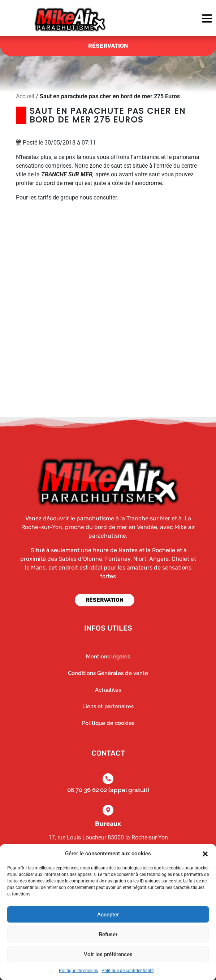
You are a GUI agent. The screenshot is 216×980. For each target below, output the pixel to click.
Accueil (25, 96)
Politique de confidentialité (128, 971)
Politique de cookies (78, 971)
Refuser (108, 934)
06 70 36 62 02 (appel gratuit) (108, 790)
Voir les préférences (108, 954)
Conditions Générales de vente (108, 673)
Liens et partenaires (108, 706)
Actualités (108, 690)
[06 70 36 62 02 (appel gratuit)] (108, 779)
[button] (205, 854)
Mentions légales (108, 657)
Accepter (108, 915)
